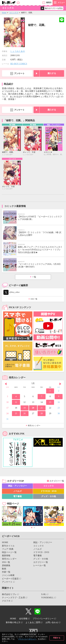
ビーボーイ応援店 (10, 579)
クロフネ (6, 601)
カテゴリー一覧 (57, 481)
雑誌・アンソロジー (17, 486)
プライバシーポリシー (27, 639)
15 (50, 402)
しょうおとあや (18, 51)
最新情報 (6, 556)
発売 (49, 3)
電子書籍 (17, 496)
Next (60, 384)
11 (16, 402)
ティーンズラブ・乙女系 (13, 598)
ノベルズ (17, 491)
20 (33, 408)
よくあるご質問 (33, 622)
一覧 (34, 277)
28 (42, 413)
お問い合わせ (52, 622)
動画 (4, 569)
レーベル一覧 (40, 565)
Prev (6, 384)
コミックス (14, 13)
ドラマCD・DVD (49, 491)
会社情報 (23, 619)
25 (16, 413)
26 (24, 413)
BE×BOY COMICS (19, 64)
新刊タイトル (8, 546)
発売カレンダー (34, 426)
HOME (5, 542)
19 (24, 408)
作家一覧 (6, 572)
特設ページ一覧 (9, 552)
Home (4, 13)
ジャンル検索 (8, 575)
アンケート (19, 73)
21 (42, 408)
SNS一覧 (34, 299)
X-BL (44, 594)
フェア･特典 (8, 549)
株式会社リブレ (9, 594)
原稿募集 (6, 565)
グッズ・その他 (49, 496)
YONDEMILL (47, 598)
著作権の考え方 (13, 622)
